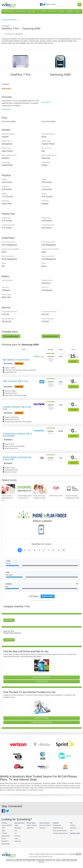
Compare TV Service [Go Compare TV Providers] (42, 718)
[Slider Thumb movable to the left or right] (20, 566)
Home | (32, 854)
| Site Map (72, 854)
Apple (16, 825)
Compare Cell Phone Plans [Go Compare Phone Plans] (42, 677)
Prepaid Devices (58, 828)
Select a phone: (42, 521)
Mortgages (70, 11)
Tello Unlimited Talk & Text (15, 381)
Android (73, 825)
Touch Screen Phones (60, 831)
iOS (71, 831)
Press (54, 4)
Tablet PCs (30, 828)
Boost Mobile (6, 844)
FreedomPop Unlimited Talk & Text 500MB (17, 435)
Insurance (62, 11)
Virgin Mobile (6, 836)
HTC (16, 831)
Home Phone (31, 11)
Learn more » (7, 109)
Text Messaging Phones (60, 833)
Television (42, 828)
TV (38, 11)
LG (16, 833)
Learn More (9, 620)
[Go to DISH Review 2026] (56, 489)
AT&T (3, 828)
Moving (77, 11)
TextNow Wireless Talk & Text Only (17, 408)
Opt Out (78, 854)
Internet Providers (45, 825)
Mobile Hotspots (32, 825)
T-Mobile (4, 833)
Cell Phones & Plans (8, 11)
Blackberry (74, 828)
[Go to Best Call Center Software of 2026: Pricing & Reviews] (40, 489)
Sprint (4, 831)
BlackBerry (18, 828)
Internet (44, 11)
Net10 (4, 839)
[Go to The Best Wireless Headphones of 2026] (72, 489)
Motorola (17, 836)
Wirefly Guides (75, 833)
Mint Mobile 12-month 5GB (16, 360)
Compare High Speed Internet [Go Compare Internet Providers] (42, 722)
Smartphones (57, 825)
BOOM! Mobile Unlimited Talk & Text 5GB (17, 458)
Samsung (18, 841)
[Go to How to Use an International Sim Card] (8, 489)
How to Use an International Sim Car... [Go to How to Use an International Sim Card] (7, 498)
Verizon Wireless (7, 825)
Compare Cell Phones (9, 20)
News (48, 4)
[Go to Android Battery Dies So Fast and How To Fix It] (24, 489)
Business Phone (21, 11)
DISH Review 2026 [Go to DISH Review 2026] (56, 496)
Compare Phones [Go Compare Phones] (42, 681)
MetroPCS (5, 841)
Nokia (16, 839)
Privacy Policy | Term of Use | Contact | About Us (51, 854)
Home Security (52, 11)
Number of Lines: (42, 544)
